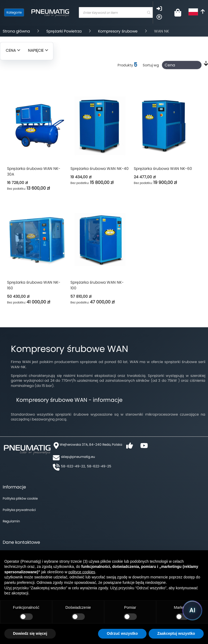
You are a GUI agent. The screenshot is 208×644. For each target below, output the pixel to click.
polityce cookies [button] (82, 572)
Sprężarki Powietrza (64, 31)
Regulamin (11, 521)
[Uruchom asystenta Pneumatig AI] (192, 610)
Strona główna (16, 31)
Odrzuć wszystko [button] (122, 633)
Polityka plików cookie (20, 498)
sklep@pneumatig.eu (78, 457)
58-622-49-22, (73, 466)
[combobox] (116, 12)
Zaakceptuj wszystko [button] (176, 633)
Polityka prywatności (19, 510)
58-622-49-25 (99, 466)
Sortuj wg (151, 65)
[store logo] (50, 12)
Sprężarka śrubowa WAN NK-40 (100, 169)
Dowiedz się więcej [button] (30, 633)
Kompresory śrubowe (118, 31)
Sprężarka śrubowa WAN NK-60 (163, 169)
